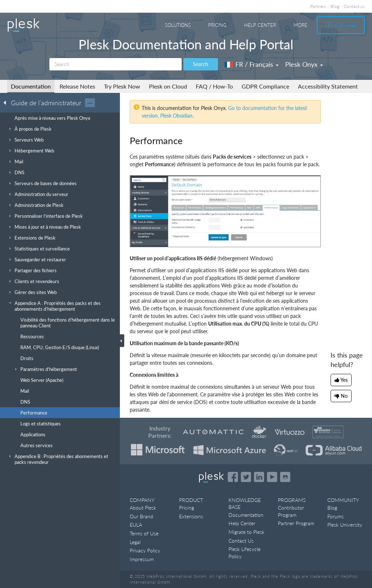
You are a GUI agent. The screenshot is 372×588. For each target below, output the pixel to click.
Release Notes (77, 86)
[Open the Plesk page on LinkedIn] (259, 477)
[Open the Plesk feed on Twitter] (246, 477)
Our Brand (141, 516)
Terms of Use (144, 533)
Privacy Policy (145, 550)
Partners (318, 6)
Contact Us (241, 541)
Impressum (142, 559)
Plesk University (345, 525)
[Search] (116, 64)
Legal (135, 542)
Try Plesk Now (122, 86)
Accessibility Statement (328, 86)
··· (90, 103)
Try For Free (341, 25)
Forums (335, 516)
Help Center (260, 25)
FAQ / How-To (214, 86)
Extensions (191, 516)
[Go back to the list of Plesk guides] (7, 102)
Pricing (217, 25)
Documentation (31, 86)
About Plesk (143, 508)
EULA (136, 525)
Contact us (354, 6)
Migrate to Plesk (246, 532)
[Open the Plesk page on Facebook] (233, 477)
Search (201, 64)
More (300, 25)
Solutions (178, 25)
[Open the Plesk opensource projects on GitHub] (285, 477)
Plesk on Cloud (168, 86)
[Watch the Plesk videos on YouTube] (272, 477)
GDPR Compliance (265, 86)
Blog (335, 6)
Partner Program (296, 523)
